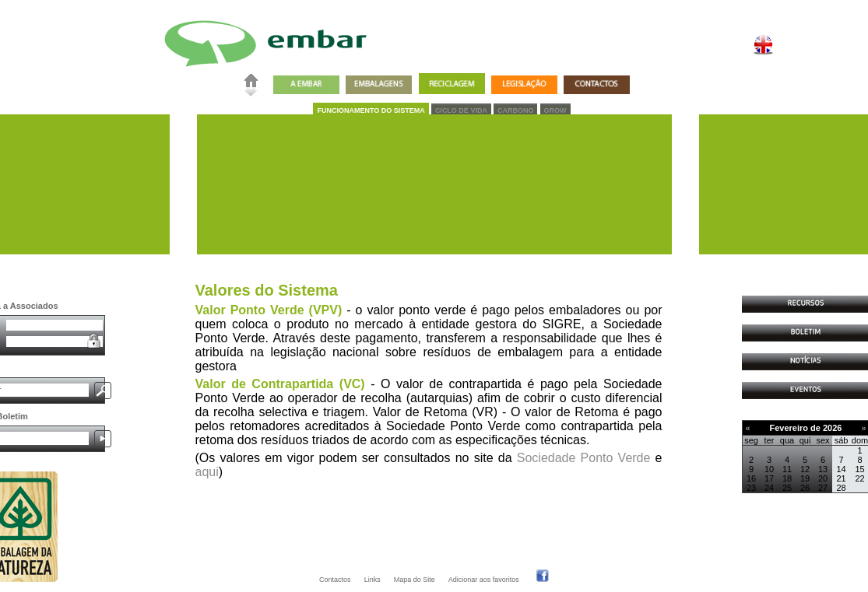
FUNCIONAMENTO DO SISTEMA (371, 110)
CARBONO (516, 110)
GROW (555, 110)
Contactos (335, 580)
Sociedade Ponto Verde (584, 458)
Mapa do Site (415, 580)
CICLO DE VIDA (461, 110)
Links (373, 580)
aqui (207, 472)
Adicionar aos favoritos (484, 580)
